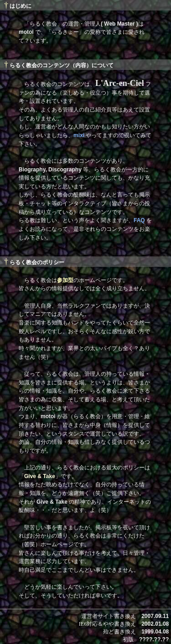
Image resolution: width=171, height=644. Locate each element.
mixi (79, 135)
